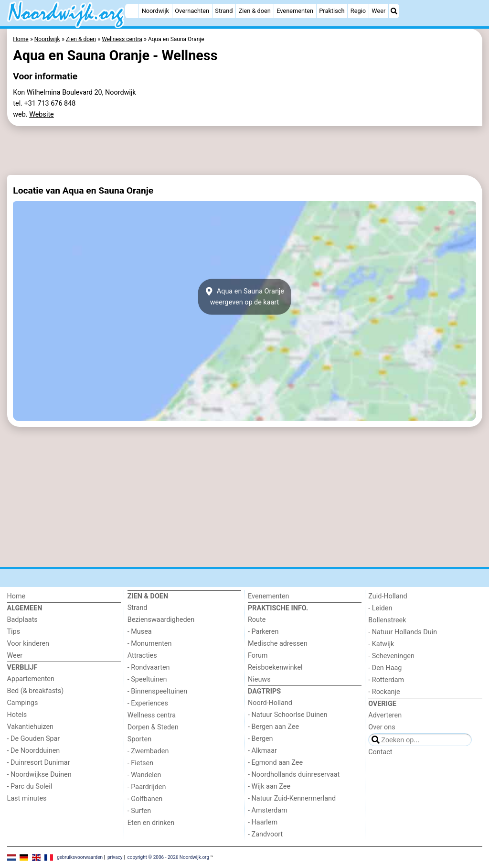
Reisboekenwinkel (275, 667)
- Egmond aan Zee (275, 763)
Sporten (139, 739)
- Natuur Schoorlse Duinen (287, 715)
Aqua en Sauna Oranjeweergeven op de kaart (244, 297)
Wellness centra (152, 715)
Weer (378, 11)
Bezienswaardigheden (161, 620)
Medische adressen (278, 644)
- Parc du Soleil (30, 787)
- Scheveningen (391, 656)
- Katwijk (381, 644)
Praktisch (332, 11)
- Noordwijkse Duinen (39, 775)
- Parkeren (263, 632)
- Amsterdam (268, 810)
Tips (14, 632)
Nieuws (259, 679)
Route (257, 620)
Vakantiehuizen (31, 727)
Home (16, 596)
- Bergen (260, 739)
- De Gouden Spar (34, 739)
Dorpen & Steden (153, 727)
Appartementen (31, 679)
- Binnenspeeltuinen (157, 691)
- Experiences (148, 703)
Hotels (17, 715)
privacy (115, 857)
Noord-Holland (270, 703)
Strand (224, 11)
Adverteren (385, 715)
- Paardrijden (147, 787)
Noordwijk (155, 11)
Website (42, 114)
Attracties (142, 656)
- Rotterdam (386, 680)
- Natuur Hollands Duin (403, 632)
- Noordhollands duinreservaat (294, 775)
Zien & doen (255, 11)
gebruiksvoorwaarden (80, 857)
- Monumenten (150, 644)
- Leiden (380, 608)
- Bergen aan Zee (273, 727)
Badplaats (22, 620)
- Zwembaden (148, 751)
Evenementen (295, 11)
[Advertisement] (245, 151)
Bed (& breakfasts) (36, 691)
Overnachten (192, 11)
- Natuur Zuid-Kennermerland (292, 798)
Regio (358, 11)
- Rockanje (384, 692)
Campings (23, 703)
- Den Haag (385, 668)
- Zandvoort (265, 834)
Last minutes (27, 798)
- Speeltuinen (147, 679)
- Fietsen (140, 763)
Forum (258, 656)
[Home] (132, 11)
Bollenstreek (387, 620)
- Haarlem (263, 822)
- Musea (140, 632)
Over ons (382, 727)
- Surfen (139, 811)
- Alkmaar (262, 751)
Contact (380, 752)
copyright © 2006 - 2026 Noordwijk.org (168, 857)
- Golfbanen (145, 799)
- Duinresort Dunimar (39, 763)
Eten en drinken (151, 823)
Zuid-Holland (388, 596)
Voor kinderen (28, 644)
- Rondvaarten (149, 667)
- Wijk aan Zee (269, 787)
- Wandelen (144, 775)
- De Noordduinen (34, 751)
